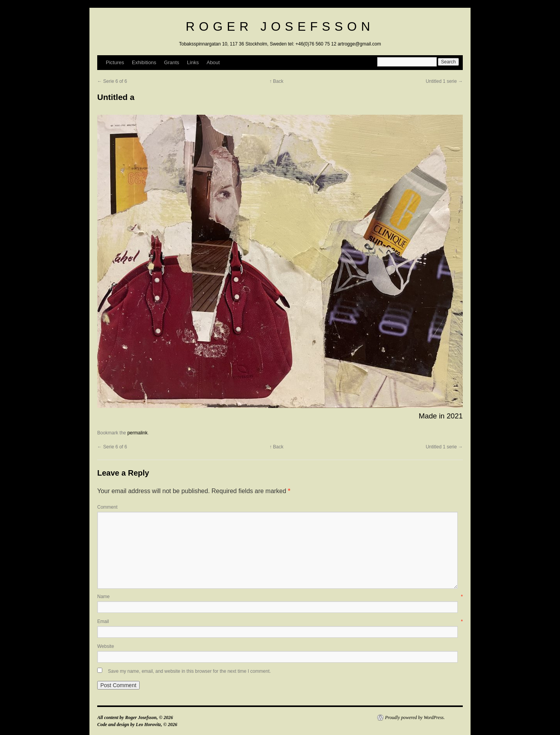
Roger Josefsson (280, 26)
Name (280, 597)
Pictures (115, 62)
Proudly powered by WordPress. (415, 717)
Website (106, 646)
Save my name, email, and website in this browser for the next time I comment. (189, 671)
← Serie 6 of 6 (112, 81)
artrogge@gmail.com (359, 44)
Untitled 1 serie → (444, 81)
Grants (172, 62)
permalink (137, 433)
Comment (107, 507)
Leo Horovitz (148, 724)
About (213, 62)
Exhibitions (144, 62)
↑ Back (276, 81)
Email (280, 621)
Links (193, 62)
